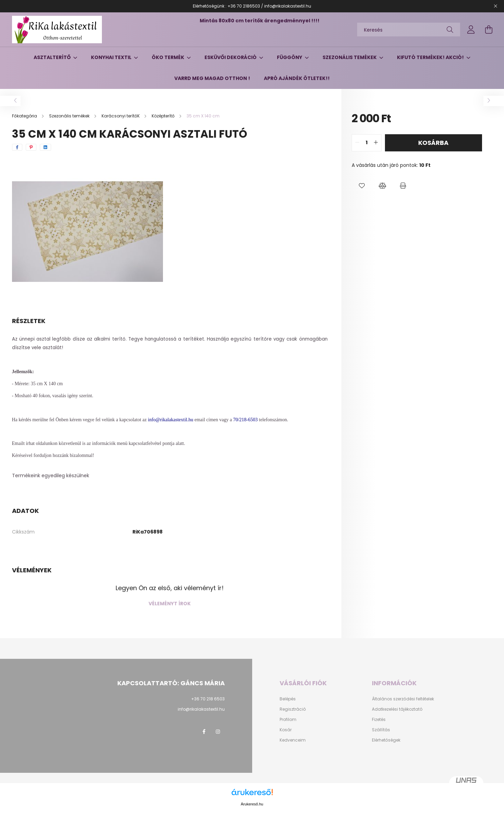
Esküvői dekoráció (231, 57)
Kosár (286, 730)
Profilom (288, 720)
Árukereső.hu (252, 804)
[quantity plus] (376, 143)
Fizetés (379, 720)
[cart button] (489, 30)
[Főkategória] (25, 116)
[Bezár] (495, 6)
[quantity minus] (357, 143)
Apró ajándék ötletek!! (297, 78)
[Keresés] (409, 30)
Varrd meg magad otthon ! (212, 78)
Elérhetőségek (386, 740)
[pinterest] (31, 147)
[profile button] (471, 30)
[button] (362, 186)
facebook (204, 732)
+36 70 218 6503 (208, 699)
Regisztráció (293, 709)
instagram (218, 732)
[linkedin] (45, 147)
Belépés (288, 699)
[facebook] (17, 147)
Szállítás (381, 730)
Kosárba (433, 143)
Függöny (290, 57)
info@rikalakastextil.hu (201, 709)
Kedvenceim (293, 740)
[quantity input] (367, 143)
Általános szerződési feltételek (403, 699)
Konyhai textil (112, 57)
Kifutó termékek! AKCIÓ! (431, 57)
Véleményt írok (170, 604)
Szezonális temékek (350, 57)
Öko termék (168, 57)
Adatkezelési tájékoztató (397, 709)
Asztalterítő (53, 57)
